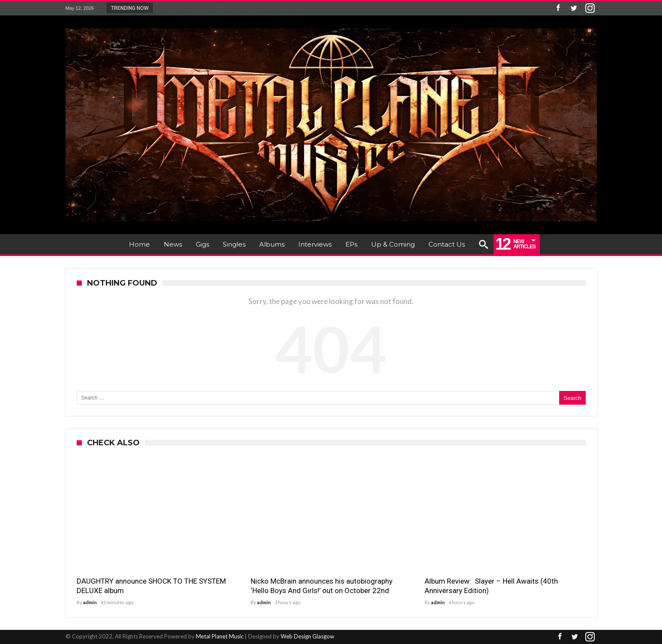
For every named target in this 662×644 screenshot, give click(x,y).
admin (90, 602)
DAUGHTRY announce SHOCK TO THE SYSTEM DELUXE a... (231, 8)
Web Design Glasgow (307, 636)
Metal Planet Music (220, 636)
